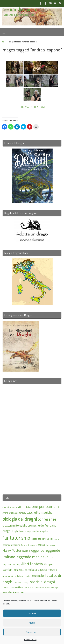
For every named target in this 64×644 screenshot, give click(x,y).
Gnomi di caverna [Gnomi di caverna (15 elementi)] (29, 545)
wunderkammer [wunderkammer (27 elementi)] (13, 592)
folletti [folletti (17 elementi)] (34, 539)
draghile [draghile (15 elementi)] (30, 531)
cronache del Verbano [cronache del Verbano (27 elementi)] (42, 525)
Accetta (32, 613)
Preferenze (32, 632)
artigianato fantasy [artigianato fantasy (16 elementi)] (17, 513)
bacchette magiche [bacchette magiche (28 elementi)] (39, 512)
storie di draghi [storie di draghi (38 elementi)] (42, 582)
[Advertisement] (32, 437)
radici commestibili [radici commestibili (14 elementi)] (23, 576)
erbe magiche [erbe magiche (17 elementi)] (41, 531)
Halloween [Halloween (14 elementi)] (51, 545)
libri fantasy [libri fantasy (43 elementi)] (33, 564)
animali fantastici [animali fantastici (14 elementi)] (10, 507)
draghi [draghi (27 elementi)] (7, 531)
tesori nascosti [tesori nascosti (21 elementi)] (11, 587)
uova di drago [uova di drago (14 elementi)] (52, 588)
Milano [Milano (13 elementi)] (22, 570)
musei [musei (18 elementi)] (6, 576)
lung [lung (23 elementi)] (16, 570)
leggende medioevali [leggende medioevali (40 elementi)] (33, 557)
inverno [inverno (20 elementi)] (26, 551)
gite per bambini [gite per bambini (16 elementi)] (45, 539)
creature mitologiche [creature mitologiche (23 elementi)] (15, 526)
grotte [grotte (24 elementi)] (42, 545)
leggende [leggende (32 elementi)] (37, 550)
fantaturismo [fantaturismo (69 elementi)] (16, 538)
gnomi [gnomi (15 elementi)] (56, 539)
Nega (32, 623)
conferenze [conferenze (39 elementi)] (47, 519)
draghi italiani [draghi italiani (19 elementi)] (19, 531)
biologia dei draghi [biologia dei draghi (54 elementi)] (20, 519)
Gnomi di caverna (20, 10)
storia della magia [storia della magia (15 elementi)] (22, 582)
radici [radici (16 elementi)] (12, 576)
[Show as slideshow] (32, 107)
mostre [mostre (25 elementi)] (52, 570)
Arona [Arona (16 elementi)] (5, 513)
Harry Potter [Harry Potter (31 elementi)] (12, 550)
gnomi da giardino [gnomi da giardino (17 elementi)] (12, 545)
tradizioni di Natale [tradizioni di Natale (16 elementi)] (29, 587)
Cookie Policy (30, 640)
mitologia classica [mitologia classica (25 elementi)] (36, 570)
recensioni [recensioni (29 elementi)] (39, 576)
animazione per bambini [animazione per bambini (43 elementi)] (39, 506)
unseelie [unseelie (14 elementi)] (42, 588)
